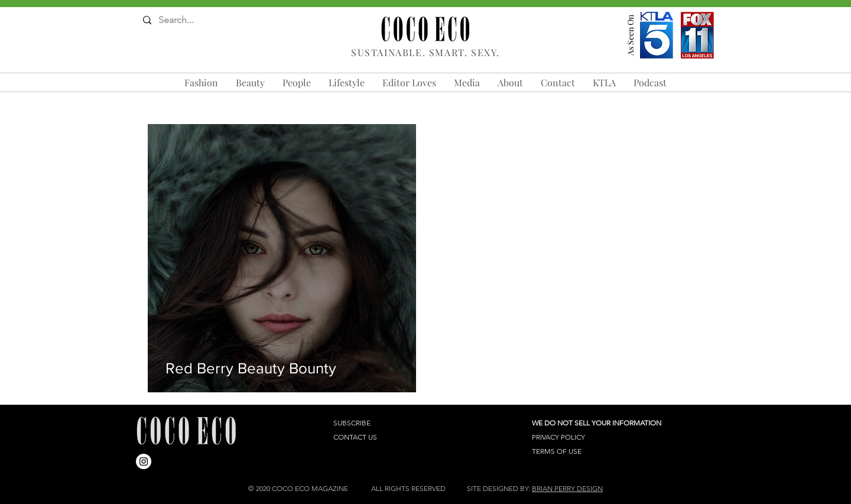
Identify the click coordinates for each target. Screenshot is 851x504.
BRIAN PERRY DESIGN (567, 488)
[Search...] (189, 20)
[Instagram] (144, 461)
